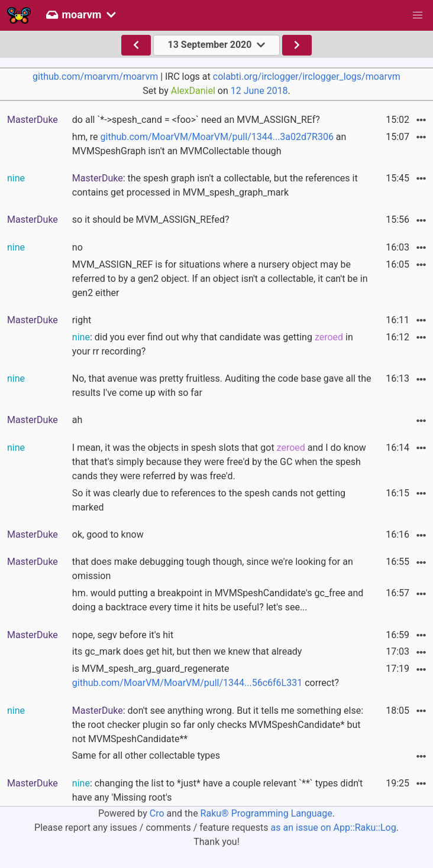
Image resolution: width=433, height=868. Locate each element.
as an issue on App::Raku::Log (334, 828)
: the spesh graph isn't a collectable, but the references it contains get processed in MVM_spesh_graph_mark (215, 185)
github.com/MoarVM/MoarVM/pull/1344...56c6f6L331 (187, 683)
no (77, 247)
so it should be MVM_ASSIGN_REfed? (151, 220)
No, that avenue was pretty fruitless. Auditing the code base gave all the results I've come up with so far (222, 386)
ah (77, 420)
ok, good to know (108, 534)
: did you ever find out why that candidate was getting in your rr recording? (213, 344)
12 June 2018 (259, 91)
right (82, 320)
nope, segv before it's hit (123, 635)
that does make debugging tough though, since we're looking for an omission (213, 569)
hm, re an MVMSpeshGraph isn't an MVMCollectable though (209, 144)
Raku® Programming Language (266, 813)
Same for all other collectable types (146, 755)
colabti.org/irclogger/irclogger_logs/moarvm (307, 77)
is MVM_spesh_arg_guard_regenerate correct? (206, 676)
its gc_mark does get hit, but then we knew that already (187, 651)
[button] (418, 15)
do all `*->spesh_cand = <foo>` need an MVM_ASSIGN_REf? (196, 120)
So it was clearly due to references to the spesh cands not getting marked (209, 500)
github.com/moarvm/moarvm (95, 77)
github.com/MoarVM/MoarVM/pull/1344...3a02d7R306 (217, 137)
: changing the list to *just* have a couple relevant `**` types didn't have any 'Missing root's (217, 790)
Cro (157, 813)
